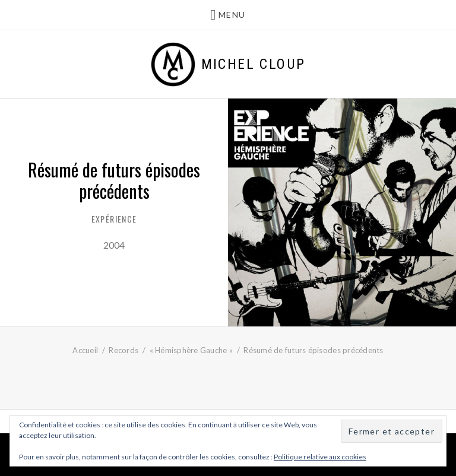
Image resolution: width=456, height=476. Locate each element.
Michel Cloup (254, 64)
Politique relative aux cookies (320, 457)
